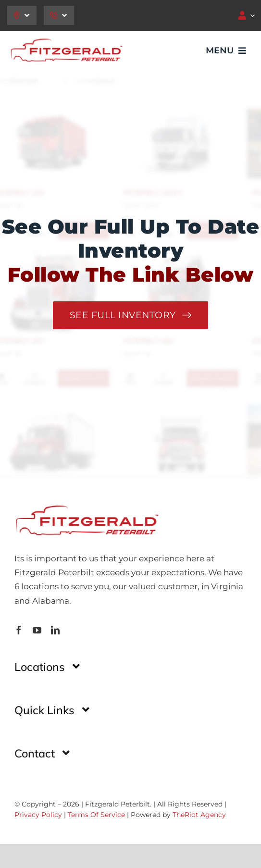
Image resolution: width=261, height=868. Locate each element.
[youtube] (37, 630)
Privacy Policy (38, 815)
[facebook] (19, 630)
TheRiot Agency (199, 815)
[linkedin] (55, 630)
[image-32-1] (66, 40)
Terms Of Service (96, 815)
